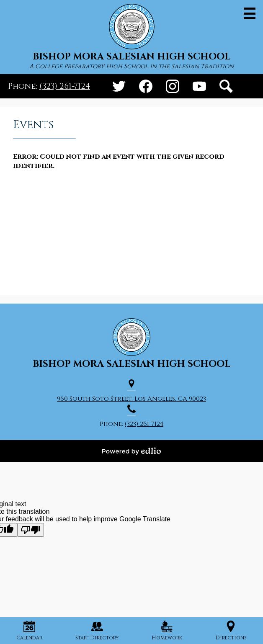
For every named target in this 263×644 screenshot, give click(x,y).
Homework (167, 631)
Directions (231, 631)
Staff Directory (97, 631)
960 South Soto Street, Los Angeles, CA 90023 (131, 399)
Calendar (29, 631)
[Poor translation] (31, 530)
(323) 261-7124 (65, 86)
